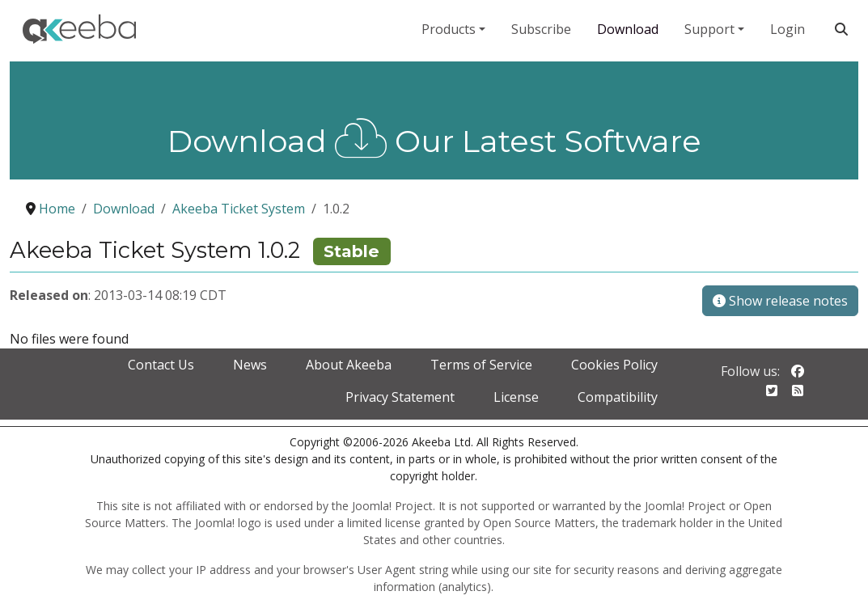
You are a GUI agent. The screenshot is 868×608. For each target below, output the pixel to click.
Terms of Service (481, 365)
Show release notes (780, 301)
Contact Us (161, 365)
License (516, 397)
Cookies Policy (614, 365)
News (250, 365)
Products (449, 29)
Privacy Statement (400, 397)
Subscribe (541, 29)
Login (788, 29)
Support (709, 29)
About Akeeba (349, 365)
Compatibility (618, 397)
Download (628, 29)
